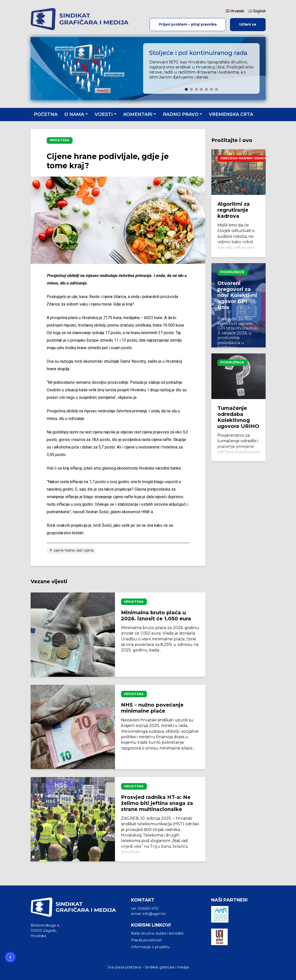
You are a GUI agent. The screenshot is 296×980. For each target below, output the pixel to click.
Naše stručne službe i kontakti (157, 933)
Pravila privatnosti (146, 940)
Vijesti (104, 114)
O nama (74, 114)
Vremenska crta (231, 114)
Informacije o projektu (150, 947)
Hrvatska (60, 140)
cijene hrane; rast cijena (71, 550)
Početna (46, 114)
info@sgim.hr (154, 914)
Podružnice (232, 272)
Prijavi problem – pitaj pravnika (188, 24)
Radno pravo (181, 114)
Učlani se (248, 24)
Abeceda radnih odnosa (245, 158)
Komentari (138, 114)
